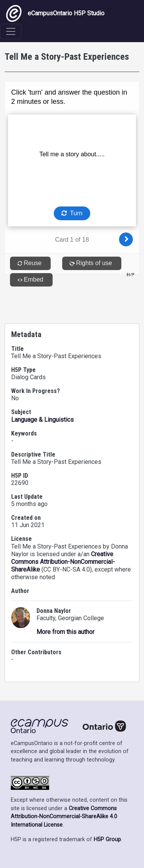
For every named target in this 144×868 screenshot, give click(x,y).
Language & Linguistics (42, 420)
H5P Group (107, 839)
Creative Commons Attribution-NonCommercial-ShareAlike (63, 562)
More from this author (65, 632)
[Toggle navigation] (11, 31)
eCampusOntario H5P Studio (55, 13)
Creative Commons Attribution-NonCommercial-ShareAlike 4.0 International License (64, 817)
